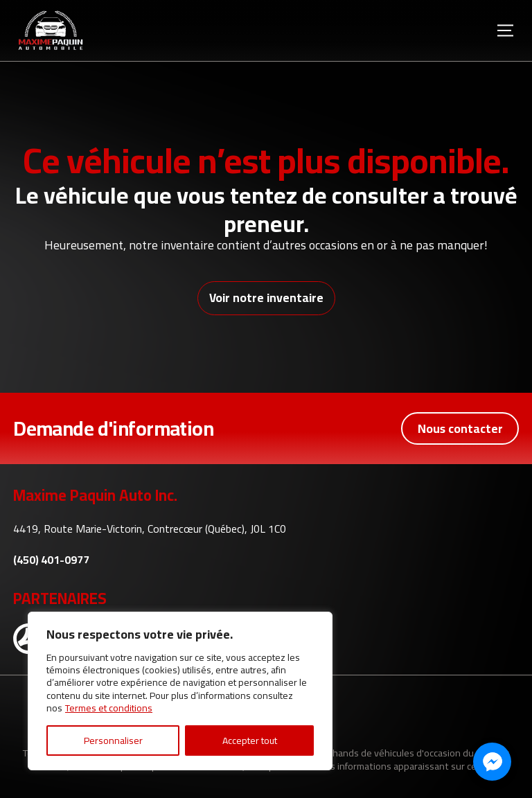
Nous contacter (460, 428)
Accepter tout (250, 741)
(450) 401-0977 (51, 560)
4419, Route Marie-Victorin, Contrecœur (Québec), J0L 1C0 (150, 529)
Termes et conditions (109, 708)
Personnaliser (113, 741)
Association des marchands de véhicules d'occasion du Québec (376, 753)
